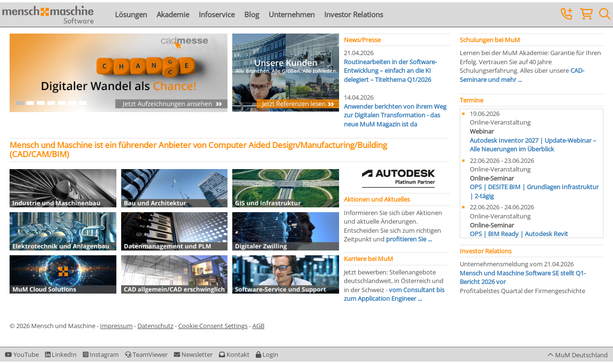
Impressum (116, 326)
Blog (252, 14)
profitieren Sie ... (409, 239)
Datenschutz (155, 326)
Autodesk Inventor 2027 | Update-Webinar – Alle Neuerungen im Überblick (533, 145)
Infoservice (217, 14)
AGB (258, 326)
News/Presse (362, 40)
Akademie (173, 14)
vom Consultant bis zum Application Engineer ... (394, 294)
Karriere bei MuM (369, 259)
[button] (267, 354)
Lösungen (131, 14)
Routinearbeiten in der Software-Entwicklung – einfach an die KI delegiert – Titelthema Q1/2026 (390, 71)
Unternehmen (292, 14)
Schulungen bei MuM (490, 40)
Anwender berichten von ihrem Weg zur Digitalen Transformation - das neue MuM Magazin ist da (395, 115)
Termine (471, 100)
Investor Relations (354, 14)
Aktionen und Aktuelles (377, 199)
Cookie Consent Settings (213, 326)
